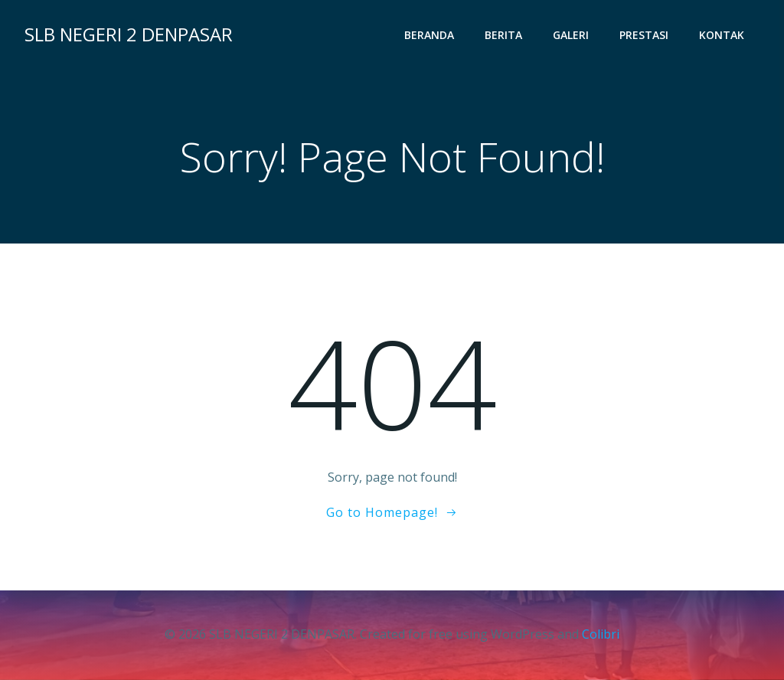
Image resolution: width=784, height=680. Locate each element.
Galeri (571, 35)
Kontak (722, 35)
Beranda (429, 35)
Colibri (601, 634)
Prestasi (644, 35)
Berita (503, 35)
